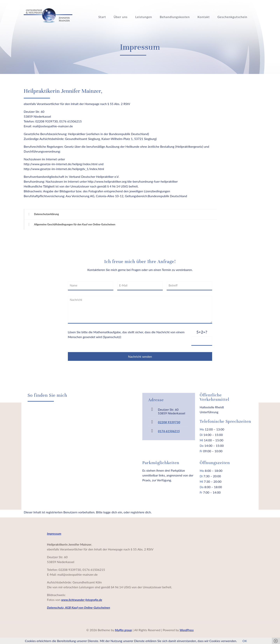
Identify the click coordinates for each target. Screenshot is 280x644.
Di (201, 435)
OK (245, 641)
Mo (202, 429)
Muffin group (123, 630)
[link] (120, 214)
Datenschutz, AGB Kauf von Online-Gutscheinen (79, 607)
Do (202, 446)
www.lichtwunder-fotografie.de (82, 600)
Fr (201, 451)
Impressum (54, 533)
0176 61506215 (169, 431)
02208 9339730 (169, 422)
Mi (201, 440)
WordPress (187, 630)
